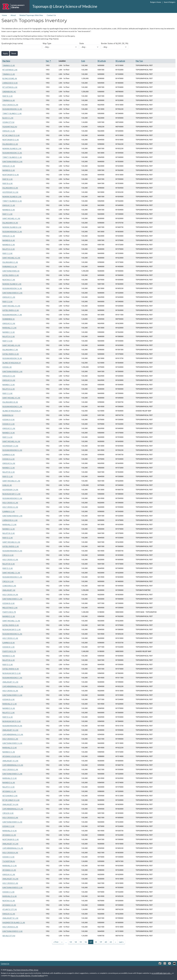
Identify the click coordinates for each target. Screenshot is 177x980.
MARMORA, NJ (8, 415)
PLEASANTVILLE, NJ (10, 127)
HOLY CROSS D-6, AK (10, 105)
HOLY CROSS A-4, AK (10, 595)
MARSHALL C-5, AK (9, 524)
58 (96, 942)
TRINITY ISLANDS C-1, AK (12, 113)
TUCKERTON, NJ (9, 861)
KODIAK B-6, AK (9, 699)
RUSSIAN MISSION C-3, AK (12, 153)
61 (111, 942)
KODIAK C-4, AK (8, 857)
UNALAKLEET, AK (9, 590)
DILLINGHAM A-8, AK (10, 402)
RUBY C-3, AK (7, 301)
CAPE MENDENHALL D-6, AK (13, 848)
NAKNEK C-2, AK (9, 332)
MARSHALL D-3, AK (10, 778)
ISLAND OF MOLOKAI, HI (11, 363)
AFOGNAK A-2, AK (9, 835)
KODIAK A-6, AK (9, 459)
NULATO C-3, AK (9, 787)
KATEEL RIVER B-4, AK (11, 669)
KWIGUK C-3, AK (9, 131)
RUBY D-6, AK (8, 717)
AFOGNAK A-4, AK (9, 905)
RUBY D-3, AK (8, 568)
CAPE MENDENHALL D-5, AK (13, 809)
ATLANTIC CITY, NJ (10, 909)
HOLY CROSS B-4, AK (10, 853)
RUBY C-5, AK (7, 393)
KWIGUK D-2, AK (9, 323)
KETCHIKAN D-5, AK (10, 796)
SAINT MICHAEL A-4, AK (11, 345)
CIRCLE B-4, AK (8, 813)
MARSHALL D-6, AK (10, 896)
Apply (5, 53)
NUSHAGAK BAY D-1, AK (12, 629)
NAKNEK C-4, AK (9, 433)
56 (86, 942)
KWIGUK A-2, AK (9, 914)
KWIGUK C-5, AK (9, 205)
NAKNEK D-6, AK (9, 782)
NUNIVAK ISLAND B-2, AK (12, 148)
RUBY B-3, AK (8, 96)
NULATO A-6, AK (9, 389)
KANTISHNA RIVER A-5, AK (12, 293)
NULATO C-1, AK (9, 713)
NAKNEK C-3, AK (9, 385)
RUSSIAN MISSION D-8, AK (12, 726)
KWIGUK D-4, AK (9, 380)
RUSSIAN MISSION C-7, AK (12, 315)
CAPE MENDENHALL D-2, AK (13, 686)
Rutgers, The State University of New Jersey (22, 970)
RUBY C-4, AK (7, 341)
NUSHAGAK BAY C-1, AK (11, 494)
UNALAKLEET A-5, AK (10, 844)
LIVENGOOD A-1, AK (10, 520)
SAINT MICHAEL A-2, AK (11, 258)
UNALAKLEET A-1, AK (10, 682)
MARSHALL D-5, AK (10, 866)
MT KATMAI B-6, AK (10, 87)
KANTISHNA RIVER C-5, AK (12, 774)
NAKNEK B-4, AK (9, 240)
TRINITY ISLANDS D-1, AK (12, 157)
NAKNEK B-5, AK (9, 245)
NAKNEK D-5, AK (9, 752)
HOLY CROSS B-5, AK (10, 883)
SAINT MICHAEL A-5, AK (11, 398)
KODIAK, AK (7, 367)
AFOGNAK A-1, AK (9, 791)
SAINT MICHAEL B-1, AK (11, 481)
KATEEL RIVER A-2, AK (11, 310)
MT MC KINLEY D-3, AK (11, 135)
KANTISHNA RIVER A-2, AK (12, 161)
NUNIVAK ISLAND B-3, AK (12, 197)
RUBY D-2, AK (8, 538)
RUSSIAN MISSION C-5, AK (12, 232)
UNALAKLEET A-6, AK (10, 879)
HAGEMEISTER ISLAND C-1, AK (14, 922)
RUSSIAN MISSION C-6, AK (12, 288)
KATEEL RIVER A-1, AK (11, 275)
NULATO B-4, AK (9, 564)
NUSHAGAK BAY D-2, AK (12, 673)
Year (48, 61)
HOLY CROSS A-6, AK (10, 691)
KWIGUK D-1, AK (9, 297)
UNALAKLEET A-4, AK (10, 804)
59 (101, 942)
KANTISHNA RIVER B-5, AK (12, 516)
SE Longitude (120, 61)
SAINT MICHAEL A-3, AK (11, 306)
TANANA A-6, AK (9, 100)
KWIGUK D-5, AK (9, 428)
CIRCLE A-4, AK (8, 555)
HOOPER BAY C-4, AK (10, 490)
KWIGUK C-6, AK (9, 236)
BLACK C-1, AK (8, 118)
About (13, 15)
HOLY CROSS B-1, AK (10, 739)
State (82, 43)
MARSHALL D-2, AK (10, 748)
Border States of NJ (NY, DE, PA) (115, 43)
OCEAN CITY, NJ (8, 122)
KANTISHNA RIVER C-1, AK (12, 599)
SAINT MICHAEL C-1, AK (11, 573)
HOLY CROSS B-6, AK (10, 927)
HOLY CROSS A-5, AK (10, 638)
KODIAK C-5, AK (8, 892)
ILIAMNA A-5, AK (9, 511)
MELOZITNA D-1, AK (10, 608)
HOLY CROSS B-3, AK (10, 817)
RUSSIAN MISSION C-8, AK (12, 358)
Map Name (6, 61)
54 (76, 942)
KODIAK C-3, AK (8, 826)
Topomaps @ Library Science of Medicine (65, 6)
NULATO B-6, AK (9, 660)
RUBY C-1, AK (7, 214)
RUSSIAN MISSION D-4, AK (12, 551)
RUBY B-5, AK (8, 179)
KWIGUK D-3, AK (9, 376)
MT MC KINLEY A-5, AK (11, 800)
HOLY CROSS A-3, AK (10, 559)
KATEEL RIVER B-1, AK (11, 546)
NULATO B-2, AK (9, 472)
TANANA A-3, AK (9, 65)
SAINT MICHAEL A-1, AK (11, 218)
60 (106, 942)
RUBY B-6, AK (8, 183)
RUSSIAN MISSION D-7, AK (12, 678)
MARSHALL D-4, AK (10, 831)
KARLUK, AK (7, 485)
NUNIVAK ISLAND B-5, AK (12, 284)
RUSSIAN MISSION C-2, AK (12, 109)
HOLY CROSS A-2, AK (10, 507)
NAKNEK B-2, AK (9, 170)
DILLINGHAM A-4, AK (10, 223)
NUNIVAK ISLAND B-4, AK (12, 227)
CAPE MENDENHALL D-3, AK (13, 734)
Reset (14, 53)
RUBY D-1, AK (8, 476)
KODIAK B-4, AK (9, 603)
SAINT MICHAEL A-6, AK (11, 441)
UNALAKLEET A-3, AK (10, 761)
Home (4, 15)
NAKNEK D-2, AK (9, 616)
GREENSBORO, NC (9, 92)
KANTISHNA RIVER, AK (11, 271)
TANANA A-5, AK (9, 74)
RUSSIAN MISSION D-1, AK (12, 406)
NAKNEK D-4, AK (9, 708)
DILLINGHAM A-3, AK (10, 188)
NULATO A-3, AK (9, 249)
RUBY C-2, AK (7, 253)
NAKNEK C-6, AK (9, 529)
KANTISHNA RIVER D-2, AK (12, 887)
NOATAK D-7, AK (9, 280)
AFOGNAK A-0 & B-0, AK (11, 756)
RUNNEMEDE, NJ (9, 319)
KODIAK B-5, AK (9, 647)
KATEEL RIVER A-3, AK (11, 354)
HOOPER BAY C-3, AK (10, 446)
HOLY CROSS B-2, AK (10, 769)
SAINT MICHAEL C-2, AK (11, 621)
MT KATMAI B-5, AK (10, 70)
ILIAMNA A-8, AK (9, 643)
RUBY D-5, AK (8, 664)
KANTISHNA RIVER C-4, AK (12, 743)
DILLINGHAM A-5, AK (10, 262)
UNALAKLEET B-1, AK (10, 918)
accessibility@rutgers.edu (162, 973)
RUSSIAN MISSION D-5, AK (12, 577)
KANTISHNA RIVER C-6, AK (12, 822)
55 (81, 942)
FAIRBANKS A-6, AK (10, 266)
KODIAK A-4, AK (9, 419)
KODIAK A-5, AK (9, 424)
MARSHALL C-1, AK (9, 328)
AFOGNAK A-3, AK (9, 870)
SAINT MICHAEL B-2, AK (11, 542)
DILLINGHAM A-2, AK (10, 144)
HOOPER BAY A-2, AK (10, 192)
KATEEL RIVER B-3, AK (11, 625)
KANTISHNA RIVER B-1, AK (12, 371)
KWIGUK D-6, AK (9, 463)
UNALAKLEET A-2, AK (10, 730)
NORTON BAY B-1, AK (11, 839)
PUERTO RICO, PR (9, 612)
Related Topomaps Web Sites (31, 15)
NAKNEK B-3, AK (9, 210)
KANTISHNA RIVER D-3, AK (12, 931)
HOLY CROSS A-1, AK (10, 503)
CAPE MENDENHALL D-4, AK (13, 765)
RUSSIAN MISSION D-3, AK (12, 498)
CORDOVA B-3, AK (9, 586)
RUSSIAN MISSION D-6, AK (12, 634)
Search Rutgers (170, 2)
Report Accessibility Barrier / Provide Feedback (27, 976)
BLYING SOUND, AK (10, 78)
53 (71, 942)
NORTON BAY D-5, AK (11, 140)
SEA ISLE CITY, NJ (9, 936)
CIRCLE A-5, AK (8, 581)
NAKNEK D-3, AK (9, 656)
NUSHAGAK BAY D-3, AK (12, 721)
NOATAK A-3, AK (9, 901)
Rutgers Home (156, 2)
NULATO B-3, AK (9, 533)
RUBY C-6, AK (7, 437)
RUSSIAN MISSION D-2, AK (12, 450)
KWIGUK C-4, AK (9, 166)
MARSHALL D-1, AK (10, 704)
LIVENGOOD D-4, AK (10, 83)
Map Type (47, 43)
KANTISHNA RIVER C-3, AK (12, 695)
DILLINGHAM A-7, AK (10, 350)
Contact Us (51, 15)
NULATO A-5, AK (9, 336)
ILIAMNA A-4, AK (9, 455)
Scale (83, 61)
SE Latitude (102, 61)
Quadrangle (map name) (12, 43)
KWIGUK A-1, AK (9, 874)
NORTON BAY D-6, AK (11, 175)
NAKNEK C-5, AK (9, 468)
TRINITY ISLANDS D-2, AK (12, 201)
